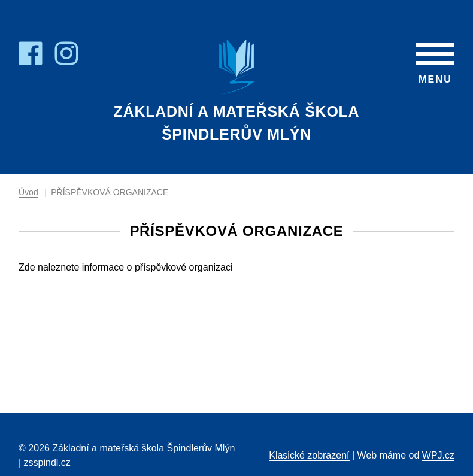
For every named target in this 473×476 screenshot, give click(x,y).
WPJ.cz (438, 455)
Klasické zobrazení (309, 455)
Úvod (28, 192)
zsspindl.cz (47, 463)
